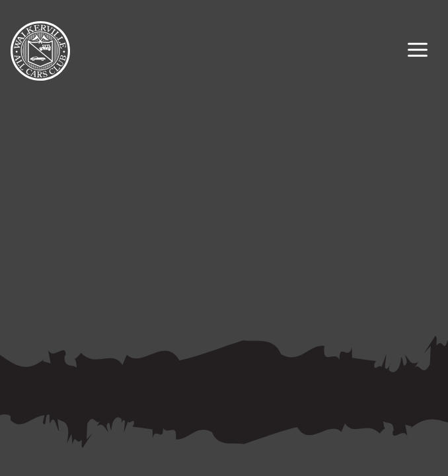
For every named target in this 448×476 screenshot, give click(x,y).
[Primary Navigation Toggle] (418, 51)
